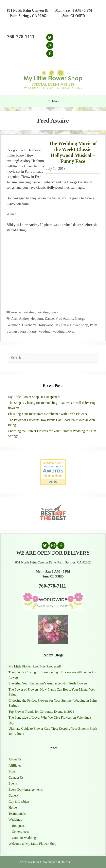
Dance (49, 319)
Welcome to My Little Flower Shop (32, 844)
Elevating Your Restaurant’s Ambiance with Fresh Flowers (47, 414)
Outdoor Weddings (25, 838)
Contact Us (16, 778)
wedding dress (48, 312)
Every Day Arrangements (26, 790)
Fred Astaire (64, 319)
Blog (12, 771)
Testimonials (17, 814)
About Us (15, 759)
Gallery (14, 795)
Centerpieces (21, 832)
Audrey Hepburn (31, 319)
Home (13, 808)
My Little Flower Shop (72, 325)
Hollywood (46, 325)
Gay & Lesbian (19, 802)
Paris (33, 331)
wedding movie (63, 331)
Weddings (15, 820)
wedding (29, 312)
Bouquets (18, 826)
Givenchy (29, 325)
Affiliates (15, 765)
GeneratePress (79, 862)
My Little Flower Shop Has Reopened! (34, 397)
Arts (14, 319)
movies (16, 312)
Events (13, 783)
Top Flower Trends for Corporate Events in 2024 (41, 712)
